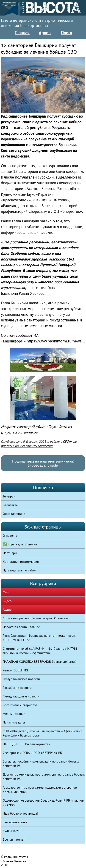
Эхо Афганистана (15, 822)
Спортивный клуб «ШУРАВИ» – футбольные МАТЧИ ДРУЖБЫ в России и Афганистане (40, 651)
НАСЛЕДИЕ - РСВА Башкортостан (26, 744)
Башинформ (40, 233)
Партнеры (10, 553)
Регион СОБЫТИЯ (15, 670)
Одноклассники (14, 514)
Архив (45, 33)
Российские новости (17, 688)
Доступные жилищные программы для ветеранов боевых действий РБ (44, 777)
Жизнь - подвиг (14, 714)
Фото (7, 592)
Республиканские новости (21, 679)
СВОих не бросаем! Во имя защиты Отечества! (36, 618)
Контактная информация (21, 562)
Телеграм (9, 496)
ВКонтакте (10, 505)
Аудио (7, 610)
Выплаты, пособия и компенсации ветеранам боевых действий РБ (41, 764)
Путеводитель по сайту (19, 570)
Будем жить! (12, 831)
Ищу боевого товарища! (20, 813)
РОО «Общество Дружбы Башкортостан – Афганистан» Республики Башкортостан (43, 733)
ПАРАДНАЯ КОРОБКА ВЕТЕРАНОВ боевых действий (40, 662)
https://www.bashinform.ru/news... (56, 341)
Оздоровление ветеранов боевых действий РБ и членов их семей (43, 803)
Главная (22, 33)
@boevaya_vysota (43, 465)
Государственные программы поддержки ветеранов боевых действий (40, 790)
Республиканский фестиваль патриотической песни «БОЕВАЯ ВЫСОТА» (40, 638)
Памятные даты (14, 722)
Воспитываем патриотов (20, 705)
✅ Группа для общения (20, 544)
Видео (7, 601)
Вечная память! (14, 839)
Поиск (67, 33)
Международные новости (21, 696)
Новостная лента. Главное (21, 627)
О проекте (10, 536)
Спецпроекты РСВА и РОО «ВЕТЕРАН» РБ (32, 753)
